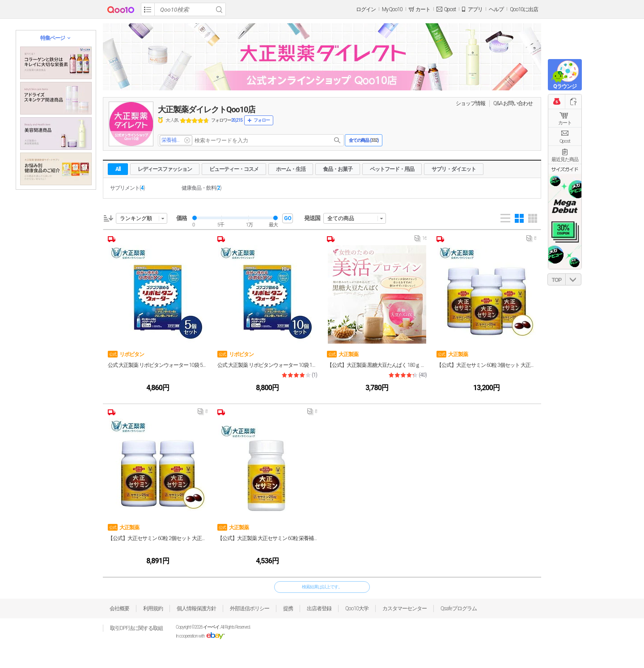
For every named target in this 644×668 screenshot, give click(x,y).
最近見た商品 (565, 160)
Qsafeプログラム (459, 608)
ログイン (366, 9)
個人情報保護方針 (196, 608)
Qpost (450, 9)
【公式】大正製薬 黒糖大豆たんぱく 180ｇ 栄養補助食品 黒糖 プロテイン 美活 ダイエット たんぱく (377, 365)
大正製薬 (343, 354)
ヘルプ (496, 9)
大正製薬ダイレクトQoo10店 (207, 109)
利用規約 (153, 608)
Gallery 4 (519, 218)
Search (219, 9)
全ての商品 (341, 218)
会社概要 (119, 608)
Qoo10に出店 (524, 9)
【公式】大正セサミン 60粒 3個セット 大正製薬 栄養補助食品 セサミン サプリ (486, 365)
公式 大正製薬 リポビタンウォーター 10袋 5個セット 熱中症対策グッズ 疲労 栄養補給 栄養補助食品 (158, 365)
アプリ (475, 9)
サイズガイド (565, 169)
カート (565, 123)
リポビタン (126, 354)
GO (288, 218)
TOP (557, 280)
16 (421, 240)
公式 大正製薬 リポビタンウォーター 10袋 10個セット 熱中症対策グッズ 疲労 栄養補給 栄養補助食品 (267, 365)
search (337, 140)
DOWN (573, 279)
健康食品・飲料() (201, 188)
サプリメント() (127, 188)
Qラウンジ (565, 86)
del (187, 140)
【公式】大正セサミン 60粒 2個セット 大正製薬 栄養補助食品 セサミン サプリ (158, 538)
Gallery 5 (533, 218)
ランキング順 (136, 218)
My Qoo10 (392, 9)
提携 (288, 608)
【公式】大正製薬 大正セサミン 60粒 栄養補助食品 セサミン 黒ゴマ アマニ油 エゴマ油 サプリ (267, 538)
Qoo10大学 (357, 608)
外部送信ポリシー (250, 608)
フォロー (262, 120)
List (505, 218)
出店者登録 (319, 608)
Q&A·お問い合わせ (513, 103)
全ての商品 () (364, 140)
